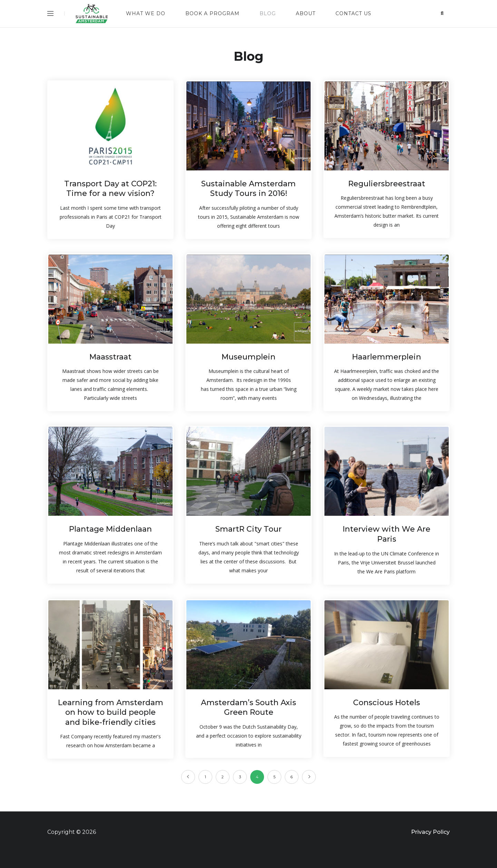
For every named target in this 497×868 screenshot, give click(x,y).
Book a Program (212, 13)
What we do (146, 13)
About (306, 13)
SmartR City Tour (248, 529)
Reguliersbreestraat (387, 184)
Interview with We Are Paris (387, 534)
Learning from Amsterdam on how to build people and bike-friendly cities (111, 712)
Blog (268, 13)
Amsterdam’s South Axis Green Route (248, 708)
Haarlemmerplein (387, 357)
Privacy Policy (430, 832)
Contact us (353, 13)
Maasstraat (110, 357)
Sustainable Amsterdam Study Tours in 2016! (248, 189)
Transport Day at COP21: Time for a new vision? (110, 189)
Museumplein (248, 357)
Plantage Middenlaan (110, 529)
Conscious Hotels (387, 703)
